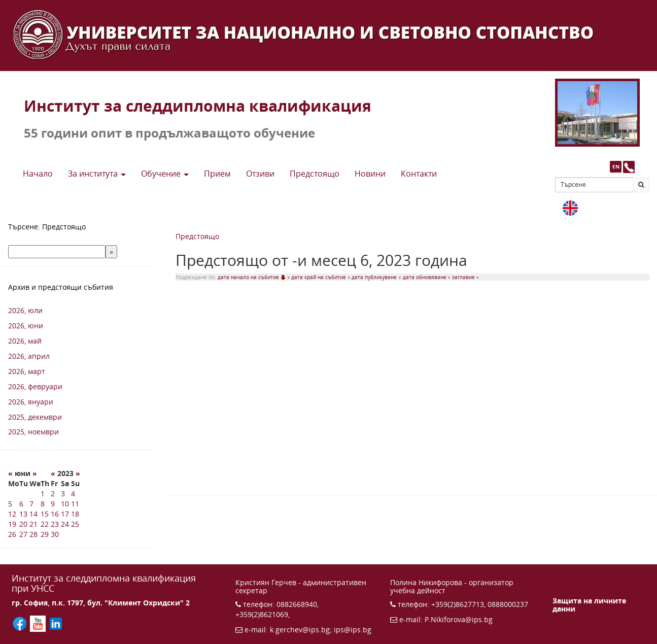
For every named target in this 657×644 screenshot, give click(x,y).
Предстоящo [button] (315, 174)
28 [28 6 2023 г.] (33, 534)
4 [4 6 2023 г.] (73, 494)
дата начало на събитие (252, 277)
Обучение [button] (165, 174)
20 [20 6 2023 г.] (23, 524)
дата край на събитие (319, 277)
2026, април (29, 356)
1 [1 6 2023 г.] (43, 494)
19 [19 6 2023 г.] (12, 524)
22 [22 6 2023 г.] (45, 524)
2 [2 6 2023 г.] (53, 494)
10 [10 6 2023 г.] (65, 504)
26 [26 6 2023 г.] (12, 534)
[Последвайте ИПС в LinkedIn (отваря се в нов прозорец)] (56, 623)
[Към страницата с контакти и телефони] (629, 167)
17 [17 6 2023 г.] (65, 514)
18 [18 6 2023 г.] (75, 514)
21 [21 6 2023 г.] (33, 524)
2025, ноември (33, 432)
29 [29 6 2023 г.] (45, 534)
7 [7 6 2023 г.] (31, 504)
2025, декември (35, 417)
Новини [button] (370, 174)
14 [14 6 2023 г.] (33, 514)
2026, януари (31, 402)
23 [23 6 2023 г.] (55, 524)
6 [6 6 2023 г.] (21, 504)
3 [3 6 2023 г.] (63, 494)
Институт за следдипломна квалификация (198, 106)
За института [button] (97, 174)
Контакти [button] (419, 174)
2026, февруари (35, 386)
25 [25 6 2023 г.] (75, 524)
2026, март (27, 371)
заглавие (464, 277)
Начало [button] (38, 174)
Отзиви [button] (260, 174)
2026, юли (25, 310)
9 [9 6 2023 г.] (53, 504)
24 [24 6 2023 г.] (65, 524)
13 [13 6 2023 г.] (23, 514)
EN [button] (616, 166)
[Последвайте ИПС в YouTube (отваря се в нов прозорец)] (39, 623)
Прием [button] (217, 174)
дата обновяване (425, 277)
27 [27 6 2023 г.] (23, 534)
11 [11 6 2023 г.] (75, 504)
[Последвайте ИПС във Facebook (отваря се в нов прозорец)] (21, 623)
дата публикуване (375, 277)
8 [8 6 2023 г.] (43, 504)
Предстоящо (197, 236)
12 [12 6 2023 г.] (12, 514)
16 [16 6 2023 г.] (55, 514)
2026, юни (26, 326)
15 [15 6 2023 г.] (45, 514)
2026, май (25, 341)
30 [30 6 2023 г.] (55, 534)
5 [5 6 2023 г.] (10, 504)
